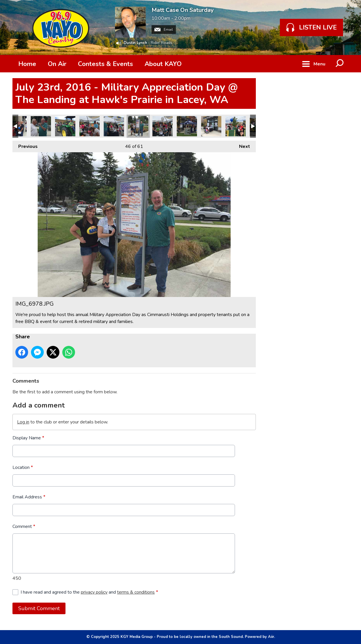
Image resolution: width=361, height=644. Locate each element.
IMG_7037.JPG (65, 126)
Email (164, 30)
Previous (25, 145)
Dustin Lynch (135, 43)
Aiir (271, 637)
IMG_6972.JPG (236, 126)
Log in (23, 422)
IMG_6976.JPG (187, 126)
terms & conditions (136, 592)
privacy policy (94, 592)
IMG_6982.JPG (90, 126)
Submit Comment (39, 608)
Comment (24, 526)
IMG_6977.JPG (163, 126)
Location (23, 467)
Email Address (29, 497)
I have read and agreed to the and (89, 592)
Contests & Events (105, 64)
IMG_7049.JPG (41, 126)
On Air (57, 64)
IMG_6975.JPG (211, 126)
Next (242, 145)
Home (27, 64)
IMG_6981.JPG (114, 126)
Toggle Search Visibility (340, 64)
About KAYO (163, 64)
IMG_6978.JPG (138, 126)
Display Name (28, 438)
